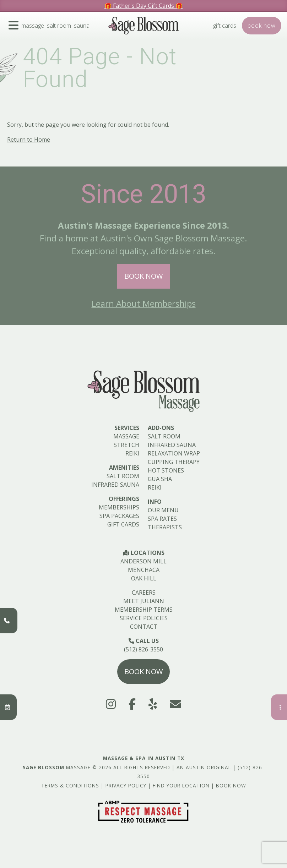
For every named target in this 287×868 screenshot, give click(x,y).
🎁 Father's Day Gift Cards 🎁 (143, 6)
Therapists (165, 527)
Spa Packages (119, 516)
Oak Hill (144, 578)
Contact (144, 627)
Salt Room (59, 26)
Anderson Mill (143, 561)
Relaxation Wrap (174, 453)
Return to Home (29, 140)
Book (262, 26)
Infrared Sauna (115, 485)
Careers (144, 593)
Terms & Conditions (70, 785)
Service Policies (144, 618)
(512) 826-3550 (143, 649)
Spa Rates (162, 519)
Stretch (126, 445)
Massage (33, 26)
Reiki (132, 453)
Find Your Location (181, 785)
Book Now (143, 276)
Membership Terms (144, 610)
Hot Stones (166, 470)
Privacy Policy (126, 785)
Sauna (82, 26)
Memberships (119, 507)
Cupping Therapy (174, 462)
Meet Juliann (144, 601)
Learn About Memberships (144, 303)
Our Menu (163, 510)
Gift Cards (225, 26)
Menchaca (144, 570)
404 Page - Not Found (100, 68)
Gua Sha (160, 479)
